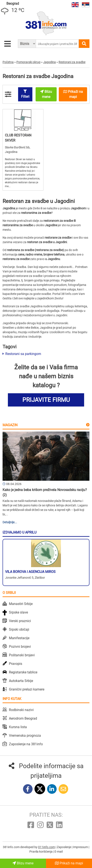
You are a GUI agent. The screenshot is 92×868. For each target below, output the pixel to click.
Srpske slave (18, 612)
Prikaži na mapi (69, 863)
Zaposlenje (64, 847)
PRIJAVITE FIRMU (46, 400)
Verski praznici (20, 621)
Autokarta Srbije (21, 681)
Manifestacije (19, 638)
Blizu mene (23, 863)
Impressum (81, 847)
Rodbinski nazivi (21, 710)
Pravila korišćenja (41, 852)
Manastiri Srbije (21, 604)
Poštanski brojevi (22, 655)
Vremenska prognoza (25, 736)
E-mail (59, 852)
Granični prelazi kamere (27, 689)
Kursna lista (18, 727)
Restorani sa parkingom (22, 354)
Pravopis (16, 664)
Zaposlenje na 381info (26, 744)
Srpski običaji (19, 629)
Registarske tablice (23, 672)
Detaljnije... (10, 522)
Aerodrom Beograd (23, 718)
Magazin (10, 425)
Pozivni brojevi (20, 647)
